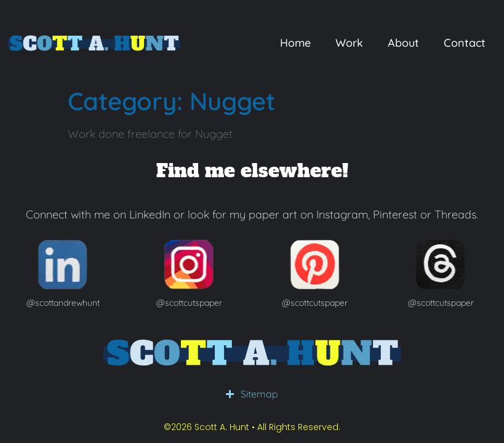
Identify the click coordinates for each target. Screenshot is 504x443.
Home (295, 43)
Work (349, 43)
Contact (465, 43)
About (403, 43)
